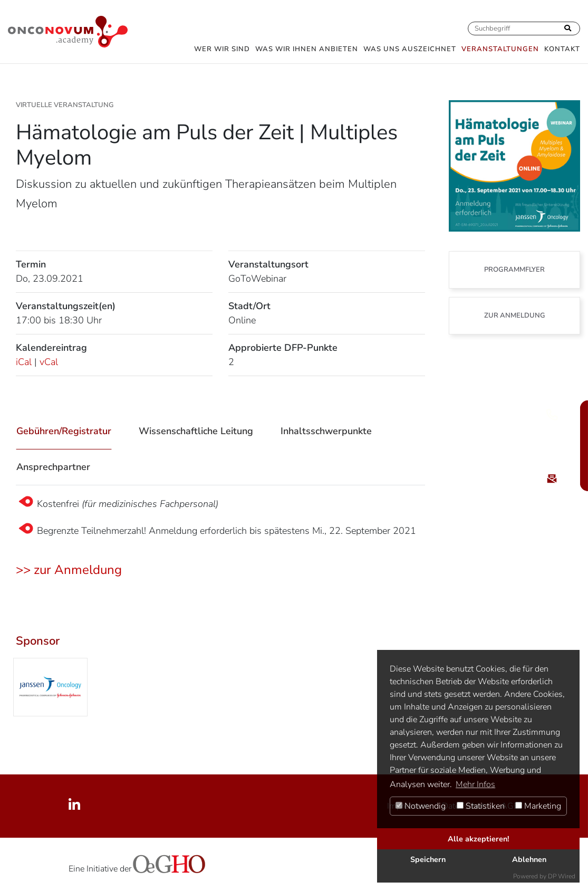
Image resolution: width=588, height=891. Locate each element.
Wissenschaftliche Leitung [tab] (196, 431)
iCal (24, 362)
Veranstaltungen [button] (500, 49)
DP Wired (562, 876)
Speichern (428, 859)
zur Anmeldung (515, 315)
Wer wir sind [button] (222, 49)
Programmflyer (514, 270)
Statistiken (481, 806)
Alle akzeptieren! (479, 839)
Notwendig (421, 806)
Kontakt (562, 49)
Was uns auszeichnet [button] (410, 49)
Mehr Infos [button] (475, 784)
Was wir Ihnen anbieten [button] (307, 49)
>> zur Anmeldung (69, 570)
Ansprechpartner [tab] (53, 467)
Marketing (538, 806)
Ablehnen (529, 859)
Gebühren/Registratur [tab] (64, 431)
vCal (49, 362)
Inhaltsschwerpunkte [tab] (326, 431)
